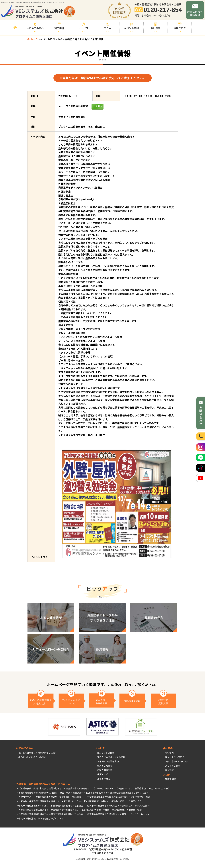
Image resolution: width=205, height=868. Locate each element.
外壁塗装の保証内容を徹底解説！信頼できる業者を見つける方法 (50, 801)
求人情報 (169, 770)
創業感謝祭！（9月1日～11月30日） (153, 788)
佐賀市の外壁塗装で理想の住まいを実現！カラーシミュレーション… (121, 814)
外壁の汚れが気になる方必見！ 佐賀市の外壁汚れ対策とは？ (49, 810)
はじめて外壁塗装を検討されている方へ (38, 753)
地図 (98, 106)
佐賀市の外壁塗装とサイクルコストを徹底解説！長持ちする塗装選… (52, 806)
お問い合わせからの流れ (177, 761)
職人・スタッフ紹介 (175, 757)
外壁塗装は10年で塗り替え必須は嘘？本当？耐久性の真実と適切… (120, 797)
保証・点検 (103, 774)
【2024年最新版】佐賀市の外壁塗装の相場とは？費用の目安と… (114, 801)
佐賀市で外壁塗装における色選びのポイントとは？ (43, 818)
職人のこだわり (105, 766)
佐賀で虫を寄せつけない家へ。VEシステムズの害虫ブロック (104, 788)
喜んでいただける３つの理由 (32, 757)
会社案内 (169, 753)
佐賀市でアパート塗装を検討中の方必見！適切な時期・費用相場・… (52, 797)
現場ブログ (180, 26)
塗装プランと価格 (106, 753)
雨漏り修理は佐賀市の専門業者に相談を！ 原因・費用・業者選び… (51, 793)
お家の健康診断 (105, 770)
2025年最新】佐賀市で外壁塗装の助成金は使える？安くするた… (117, 793)
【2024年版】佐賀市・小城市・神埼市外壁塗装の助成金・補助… (112, 810)
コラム (107, 26)
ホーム (34, 39)
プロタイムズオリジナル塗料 (111, 757)
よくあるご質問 (173, 766)
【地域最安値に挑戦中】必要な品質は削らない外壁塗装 (45, 788)
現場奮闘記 (170, 779)
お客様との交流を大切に (109, 761)
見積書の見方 (104, 779)
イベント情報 (132, 26)
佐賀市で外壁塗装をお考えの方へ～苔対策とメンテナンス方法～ (118, 806)
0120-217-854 (163, 10)
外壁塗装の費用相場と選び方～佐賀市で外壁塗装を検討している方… (52, 814)
